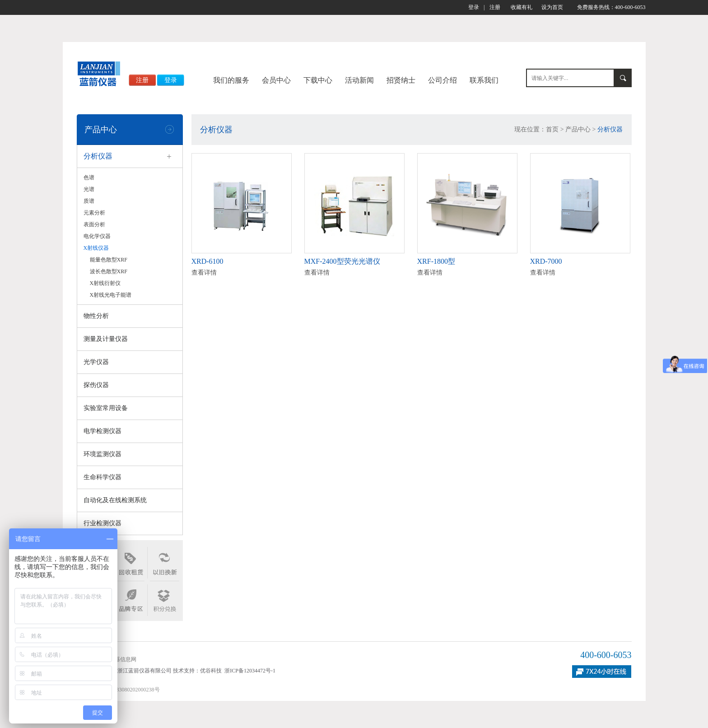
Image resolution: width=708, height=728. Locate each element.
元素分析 (94, 213)
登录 (474, 7)
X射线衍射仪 (105, 283)
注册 (495, 7)
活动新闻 (359, 80)
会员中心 (276, 80)
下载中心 (318, 80)
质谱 (89, 201)
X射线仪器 (96, 248)
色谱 (89, 177)
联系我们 (484, 80)
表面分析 (94, 224)
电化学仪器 (97, 236)
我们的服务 (231, 80)
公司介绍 (442, 80)
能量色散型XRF (109, 260)
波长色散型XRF (109, 271)
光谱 (89, 189)
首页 (552, 129)
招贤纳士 (401, 80)
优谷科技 (211, 671)
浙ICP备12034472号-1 (250, 671)
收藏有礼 (522, 7)
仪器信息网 (123, 659)
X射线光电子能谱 (111, 295)
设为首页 (552, 7)
